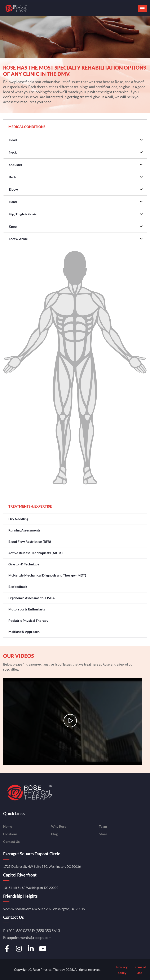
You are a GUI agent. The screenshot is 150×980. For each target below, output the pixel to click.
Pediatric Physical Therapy (28, 620)
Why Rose (59, 826)
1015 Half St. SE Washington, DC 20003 (31, 888)
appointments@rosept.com (29, 937)
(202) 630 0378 (19, 931)
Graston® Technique (24, 564)
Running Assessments (24, 530)
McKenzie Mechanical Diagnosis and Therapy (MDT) (47, 575)
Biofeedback (18, 586)
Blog (54, 834)
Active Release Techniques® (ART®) (36, 553)
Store (103, 834)
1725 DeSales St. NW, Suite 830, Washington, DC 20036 (42, 866)
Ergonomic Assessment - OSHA (32, 598)
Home (8, 826)
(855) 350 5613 (48, 931)
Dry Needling (18, 519)
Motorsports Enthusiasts (27, 609)
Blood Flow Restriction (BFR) (30, 541)
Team (103, 826)
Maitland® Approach (24, 632)
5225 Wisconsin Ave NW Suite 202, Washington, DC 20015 (44, 909)
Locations (10, 834)
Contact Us (11, 841)
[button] (142, 9)
